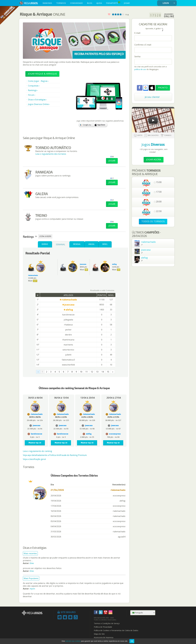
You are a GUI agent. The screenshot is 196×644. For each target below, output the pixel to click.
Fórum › (32, 95)
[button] (146, 88)
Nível (105, 244)
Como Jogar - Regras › (38, 81)
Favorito (109, 14)
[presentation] (153, 78)
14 (103, 372)
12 (92, 372)
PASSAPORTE (113, 3)
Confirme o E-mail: (143, 45)
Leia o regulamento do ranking (37, 451)
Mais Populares (31, 578)
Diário (45, 244)
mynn (32, 589)
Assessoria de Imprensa (104, 637)
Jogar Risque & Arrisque (42, 74)
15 (108, 372)
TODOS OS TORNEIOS (153, 221)
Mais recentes (30, 553)
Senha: (137, 56)
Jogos (153, 144)
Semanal (61, 244)
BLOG (90, 3)
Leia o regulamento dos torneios (51, 154)
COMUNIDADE (76, 3)
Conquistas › (34, 86)
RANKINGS (47, 3)
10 (81, 372)
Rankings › (33, 90)
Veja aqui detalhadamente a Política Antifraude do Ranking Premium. (55, 455)
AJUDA (99, 3)
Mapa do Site (99, 634)
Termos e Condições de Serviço (107, 623)
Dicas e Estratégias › (37, 100)
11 (86, 372)
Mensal (77, 244)
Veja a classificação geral (34, 459)
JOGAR (127, 3)
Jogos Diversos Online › (39, 104)
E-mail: (137, 33)
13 (97, 372)
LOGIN (169, 3)
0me (32, 563)
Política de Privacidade (103, 627)
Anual (91, 244)
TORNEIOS (61, 3)
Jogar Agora (154, 159)
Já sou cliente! (152, 97)
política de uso (140, 69)
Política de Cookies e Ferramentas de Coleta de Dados (116, 630)
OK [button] (132, 641)
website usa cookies (73, 641)
